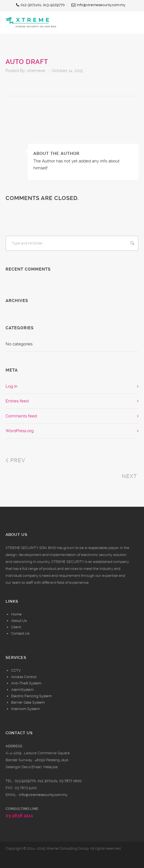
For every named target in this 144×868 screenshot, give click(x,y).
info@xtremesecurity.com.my (43, 795)
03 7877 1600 (70, 781)
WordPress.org (20, 431)
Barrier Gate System (28, 702)
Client (16, 627)
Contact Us (20, 633)
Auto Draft (27, 62)
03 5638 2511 (19, 816)
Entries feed (17, 401)
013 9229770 (25, 781)
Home (16, 614)
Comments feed (21, 416)
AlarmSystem (22, 690)
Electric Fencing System (31, 696)
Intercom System (25, 709)
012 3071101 (48, 781)
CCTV (16, 670)
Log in (12, 386)
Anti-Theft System (26, 683)
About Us (19, 621)
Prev (15, 460)
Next (130, 476)
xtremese (36, 71)
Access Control (24, 677)
